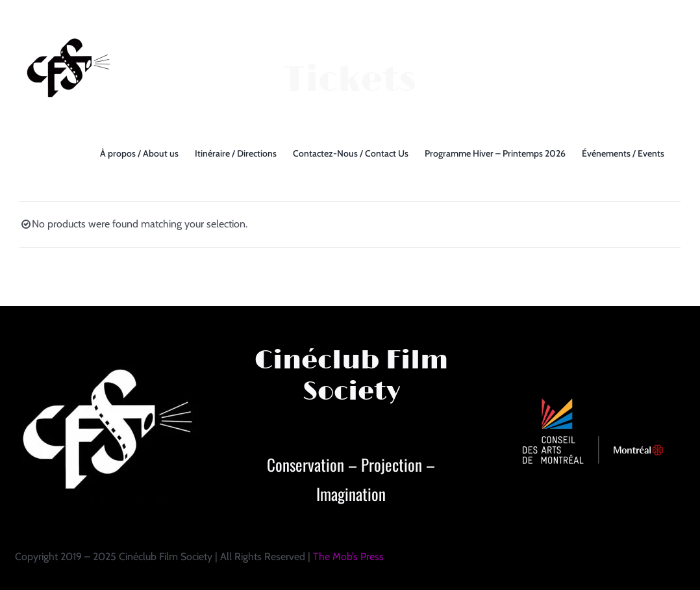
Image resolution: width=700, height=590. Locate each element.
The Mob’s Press (348, 557)
